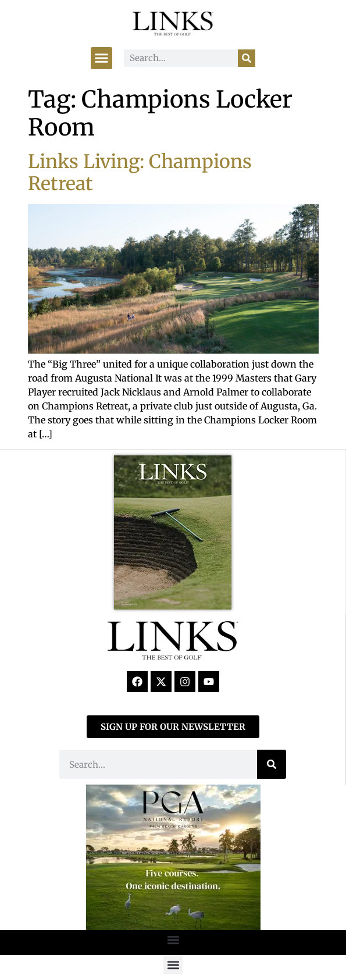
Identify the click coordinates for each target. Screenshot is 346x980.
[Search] (247, 58)
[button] (102, 58)
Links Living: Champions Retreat (140, 173)
